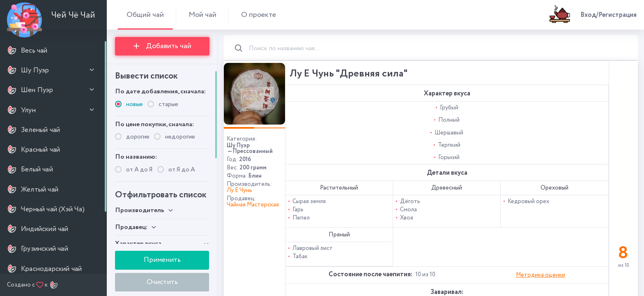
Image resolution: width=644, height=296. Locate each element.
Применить (162, 260)
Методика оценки (540, 275)
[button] (239, 128)
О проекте (259, 15)
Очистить (162, 282)
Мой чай (202, 15)
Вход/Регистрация (608, 15)
